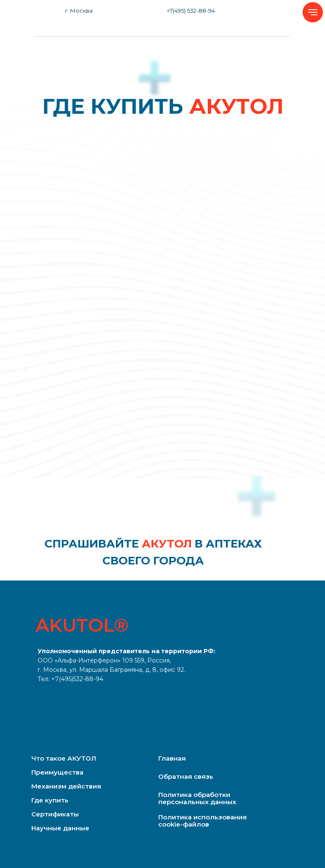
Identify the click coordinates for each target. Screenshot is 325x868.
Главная (172, 758)
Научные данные (60, 828)
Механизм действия (66, 786)
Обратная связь (186, 776)
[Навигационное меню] (313, 12)
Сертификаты (55, 814)
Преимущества (57, 772)
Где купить (50, 800)
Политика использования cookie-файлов (202, 821)
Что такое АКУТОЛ (64, 758)
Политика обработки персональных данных (197, 798)
